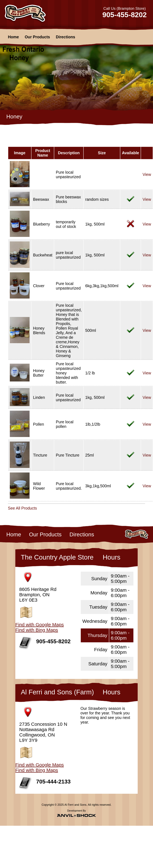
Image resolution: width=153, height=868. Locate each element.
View (147, 174)
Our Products (37, 37)
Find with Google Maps (40, 625)
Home (13, 37)
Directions (65, 37)
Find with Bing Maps (37, 630)
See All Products (22, 508)
